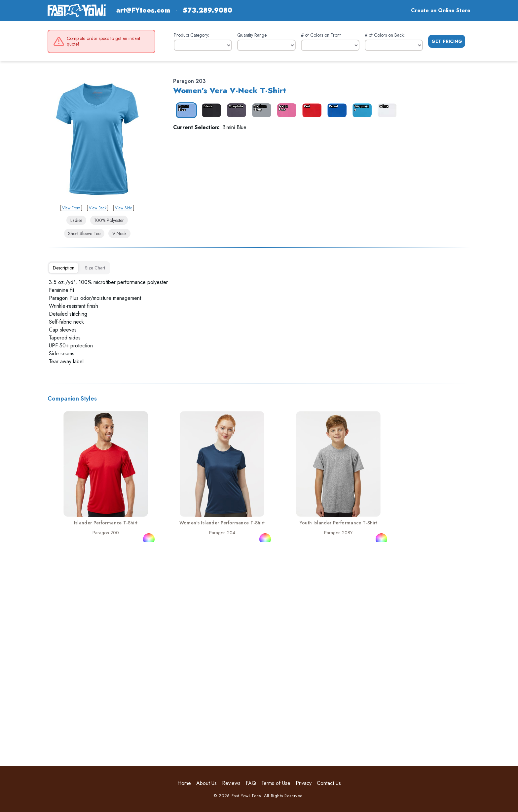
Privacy (304, 783)
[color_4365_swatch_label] (361, 110)
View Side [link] (124, 208)
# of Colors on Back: (385, 35)
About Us (206, 783)
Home (184, 783)
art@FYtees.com (143, 11)
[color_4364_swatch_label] (336, 110)
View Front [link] (71, 208)
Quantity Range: (252, 35)
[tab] (64, 268)
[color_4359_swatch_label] (210, 110)
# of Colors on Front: (321, 35)
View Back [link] (98, 208)
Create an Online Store (441, 10)
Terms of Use (276, 783)
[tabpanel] (259, 322)
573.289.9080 (207, 11)
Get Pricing (447, 41)
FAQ (251, 783)
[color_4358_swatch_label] (185, 110)
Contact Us (329, 783)
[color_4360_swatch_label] (235, 110)
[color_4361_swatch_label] (260, 110)
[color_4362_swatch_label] (285, 110)
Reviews (231, 783)
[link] (97, 139)
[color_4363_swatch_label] (311, 110)
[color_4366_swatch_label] (386, 110)
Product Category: (191, 35)
